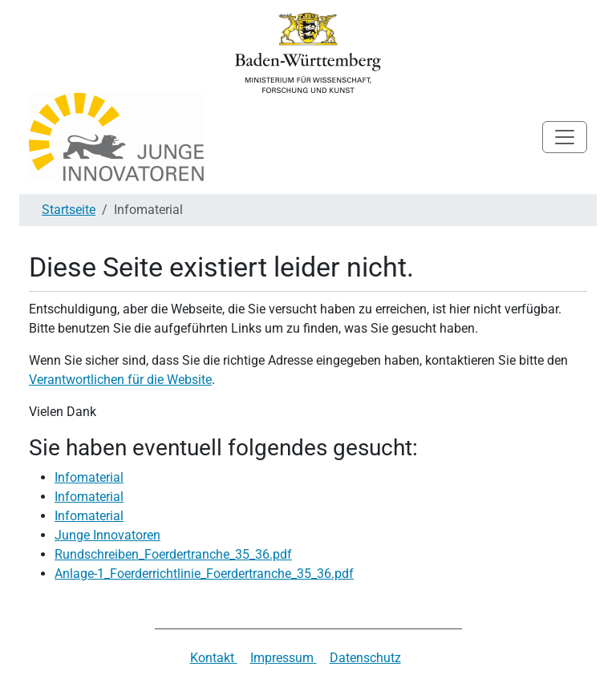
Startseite (69, 210)
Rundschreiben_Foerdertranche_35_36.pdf (173, 554)
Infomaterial (89, 477)
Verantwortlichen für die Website (120, 380)
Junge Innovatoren (107, 535)
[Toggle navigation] (565, 137)
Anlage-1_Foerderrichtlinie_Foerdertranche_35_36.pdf (204, 574)
